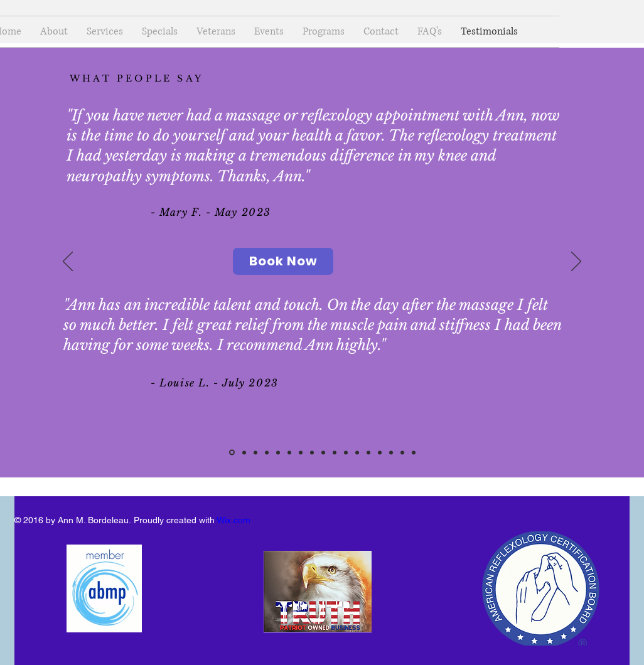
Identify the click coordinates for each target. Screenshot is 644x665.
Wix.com (233, 520)
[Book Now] (283, 261)
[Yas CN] (346, 452)
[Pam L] (357, 452)
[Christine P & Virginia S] (244, 452)
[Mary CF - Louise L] (232, 453)
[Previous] (68, 262)
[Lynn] (301, 452)
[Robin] (380, 452)
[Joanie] (312, 452)
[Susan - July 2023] (368, 452)
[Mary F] (335, 452)
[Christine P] (402, 452)
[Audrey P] (323, 452)
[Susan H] (255, 452)
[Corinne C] (289, 452)
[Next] (576, 262)
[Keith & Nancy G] (278, 452)
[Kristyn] (267, 452)
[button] (324, 32)
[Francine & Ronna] (391, 452)
